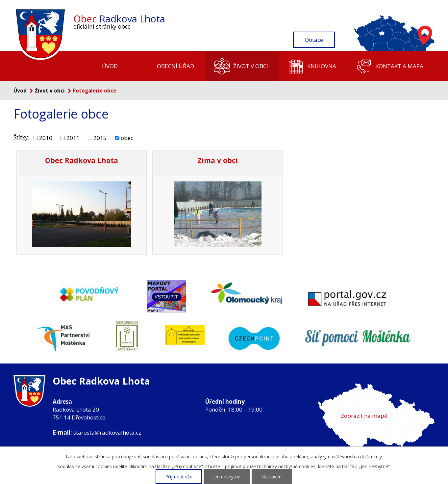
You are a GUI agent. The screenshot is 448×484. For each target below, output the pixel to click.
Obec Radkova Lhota (82, 160)
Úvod (110, 66)
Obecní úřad (175, 66)
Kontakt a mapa (399, 66)
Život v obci (251, 66)
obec (127, 137)
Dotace (314, 40)
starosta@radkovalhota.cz (107, 432)
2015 (100, 137)
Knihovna (322, 66)
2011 (73, 137)
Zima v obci (218, 160)
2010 (46, 137)
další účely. (372, 457)
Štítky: (21, 137)
